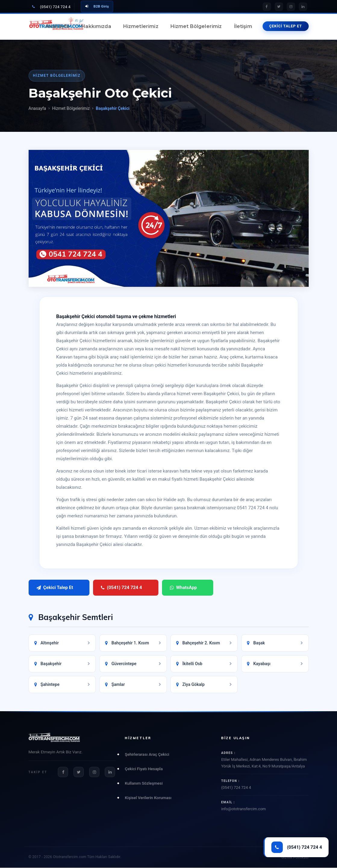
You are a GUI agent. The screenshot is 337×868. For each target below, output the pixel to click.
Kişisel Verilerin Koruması (148, 798)
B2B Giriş (97, 6)
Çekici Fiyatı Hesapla (144, 769)
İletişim (243, 26)
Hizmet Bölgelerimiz (196, 26)
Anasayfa (58, 26)
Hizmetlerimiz (141, 26)
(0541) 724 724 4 (51, 7)
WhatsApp (166, 587)
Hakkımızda (96, 26)
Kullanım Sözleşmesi (144, 783)
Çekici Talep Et (55, 587)
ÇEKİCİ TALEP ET (286, 26)
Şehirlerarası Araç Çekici (147, 754)
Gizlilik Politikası (295, 858)
